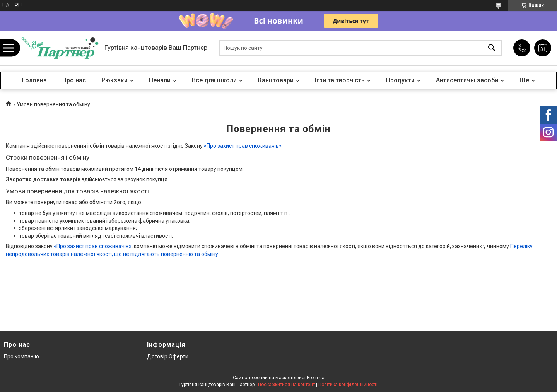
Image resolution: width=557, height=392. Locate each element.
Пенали (160, 80)
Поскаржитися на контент (286, 385)
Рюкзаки (114, 80)
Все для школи (214, 80)
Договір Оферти (168, 356)
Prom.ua (316, 378)
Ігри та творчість (340, 80)
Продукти (400, 80)
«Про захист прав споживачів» (243, 146)
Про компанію (21, 356)
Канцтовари (276, 80)
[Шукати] (492, 48)
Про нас (74, 80)
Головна (34, 80)
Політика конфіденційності (348, 385)
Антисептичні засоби (467, 80)
